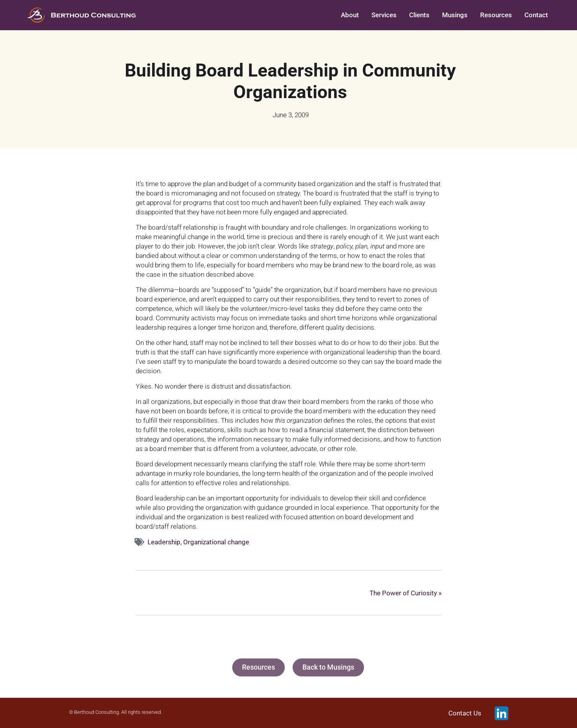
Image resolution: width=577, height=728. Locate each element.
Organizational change (216, 542)
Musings (455, 15)
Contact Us (465, 713)
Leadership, (165, 542)
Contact (536, 15)
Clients (419, 15)
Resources (496, 15)
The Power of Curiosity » (406, 593)
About (350, 15)
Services (384, 15)
